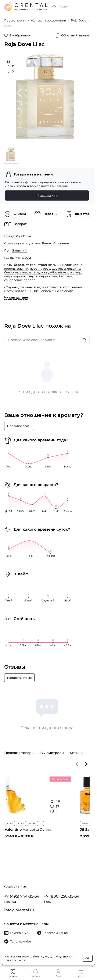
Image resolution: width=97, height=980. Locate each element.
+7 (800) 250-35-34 (62, 896)
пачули (32, 276)
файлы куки (39, 956)
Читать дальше (16, 297)
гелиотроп (38, 265)
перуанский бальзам (56, 276)
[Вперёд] (86, 764)
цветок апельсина (66, 269)
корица (19, 276)
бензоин (11, 272)
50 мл (21, 823)
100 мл (32, 823)
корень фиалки (16, 269)
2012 (28, 258)
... (41, 823)
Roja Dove (23, 236)
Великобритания (55, 243)
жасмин (55, 265)
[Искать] (84, 340)
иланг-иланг (72, 265)
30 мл (10, 823)
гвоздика (40, 272)
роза (46, 269)
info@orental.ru (19, 910)
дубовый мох (59, 272)
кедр (8, 276)
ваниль (25, 272)
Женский (19, 250)
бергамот (21, 265)
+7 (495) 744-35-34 (22, 896)
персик (36, 269)
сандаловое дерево (20, 280)
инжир (76, 272)
